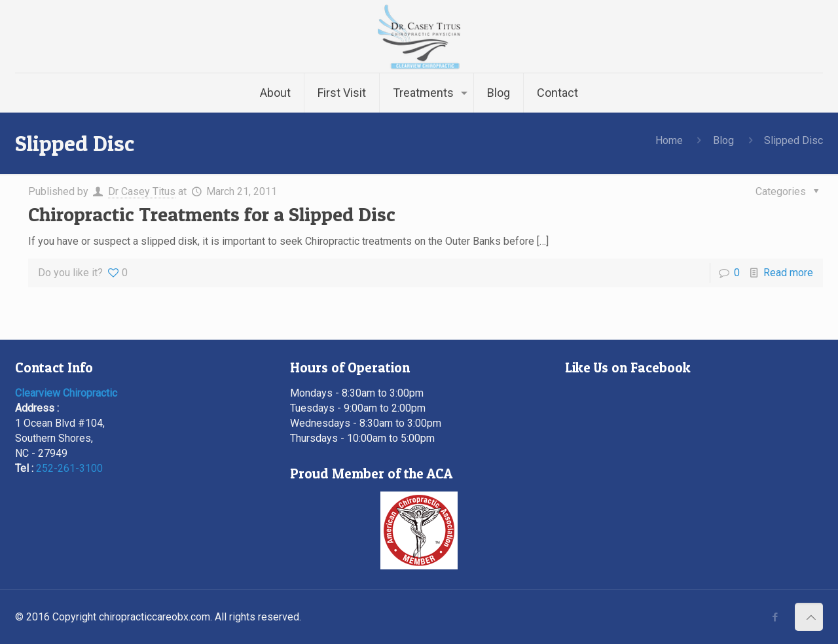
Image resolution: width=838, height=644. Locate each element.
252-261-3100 (69, 468)
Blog (723, 140)
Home (669, 140)
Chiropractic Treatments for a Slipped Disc (212, 214)
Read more (788, 273)
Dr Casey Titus (142, 191)
